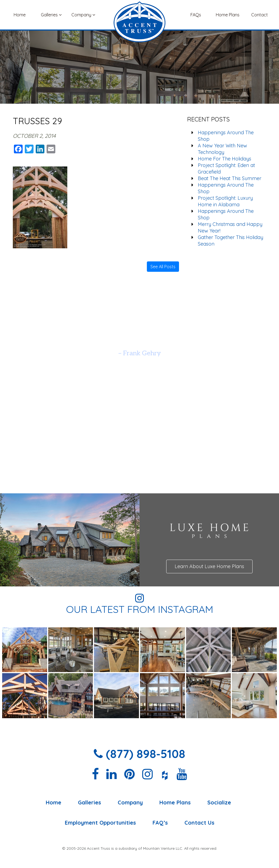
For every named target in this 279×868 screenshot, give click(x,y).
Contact (260, 15)
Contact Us (199, 823)
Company (83, 15)
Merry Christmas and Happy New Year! (230, 227)
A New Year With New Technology (222, 149)
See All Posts (163, 267)
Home (20, 15)
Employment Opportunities (100, 823)
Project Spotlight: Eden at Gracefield (226, 168)
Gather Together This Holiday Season (231, 241)
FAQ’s (160, 823)
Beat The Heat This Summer (230, 178)
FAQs (196, 15)
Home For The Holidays (225, 159)
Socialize (219, 803)
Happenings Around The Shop (226, 136)
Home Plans (228, 15)
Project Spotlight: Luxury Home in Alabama (225, 201)
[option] (139, 340)
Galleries (51, 15)
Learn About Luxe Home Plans (209, 566)
